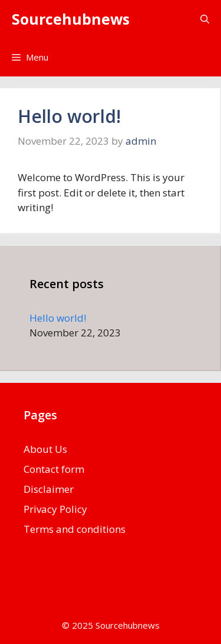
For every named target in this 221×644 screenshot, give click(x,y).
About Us (45, 449)
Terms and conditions (75, 529)
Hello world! (69, 116)
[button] (205, 19)
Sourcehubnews (71, 19)
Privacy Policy (55, 509)
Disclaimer (49, 489)
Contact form (54, 469)
